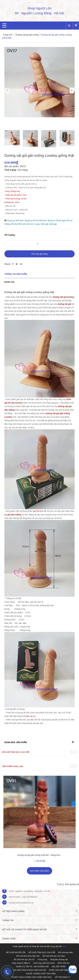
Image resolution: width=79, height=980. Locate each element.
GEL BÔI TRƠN (59, 967)
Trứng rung (42, 959)
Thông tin (39, 920)
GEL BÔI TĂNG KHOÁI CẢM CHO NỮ (30, 970)
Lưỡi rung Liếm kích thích (44, 963)
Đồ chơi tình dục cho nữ (24, 959)
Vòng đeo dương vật (59, 959)
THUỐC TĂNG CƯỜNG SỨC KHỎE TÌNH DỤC (32, 977)
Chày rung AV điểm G (21, 963)
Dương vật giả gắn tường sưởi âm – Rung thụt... (40, 855)
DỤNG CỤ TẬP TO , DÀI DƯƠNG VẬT (32, 967)
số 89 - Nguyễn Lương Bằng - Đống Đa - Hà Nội (29, 891)
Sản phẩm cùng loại (13, 766)
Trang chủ (8, 35)
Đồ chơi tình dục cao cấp (16, 752)
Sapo (64, 946)
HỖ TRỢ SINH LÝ (62, 977)
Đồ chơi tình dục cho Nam (54, 956)
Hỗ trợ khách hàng (39, 911)
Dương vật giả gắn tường (27, 35)
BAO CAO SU (64, 963)
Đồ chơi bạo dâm (66, 952)
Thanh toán (39, 938)
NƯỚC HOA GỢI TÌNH (59, 970)
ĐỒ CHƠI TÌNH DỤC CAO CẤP (42, 952)
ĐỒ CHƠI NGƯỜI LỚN (16, 952)
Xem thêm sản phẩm (39, 871)
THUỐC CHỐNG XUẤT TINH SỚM (41, 974)
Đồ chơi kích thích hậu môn (28, 956)
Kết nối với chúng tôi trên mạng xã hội (39, 929)
